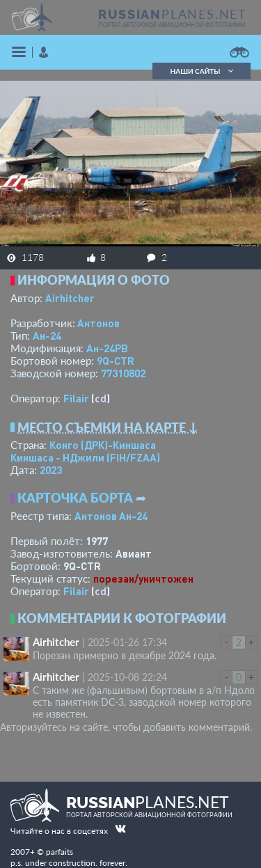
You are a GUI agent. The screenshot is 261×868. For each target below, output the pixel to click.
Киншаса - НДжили (85, 457)
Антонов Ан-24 (111, 516)
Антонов (98, 323)
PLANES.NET (173, 14)
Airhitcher (70, 298)
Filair (76, 398)
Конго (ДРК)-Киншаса (103, 445)
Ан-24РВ (107, 348)
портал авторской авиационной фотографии (172, 25)
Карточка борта (75, 498)
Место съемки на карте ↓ (108, 427)
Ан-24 (47, 336)
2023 (51, 470)
